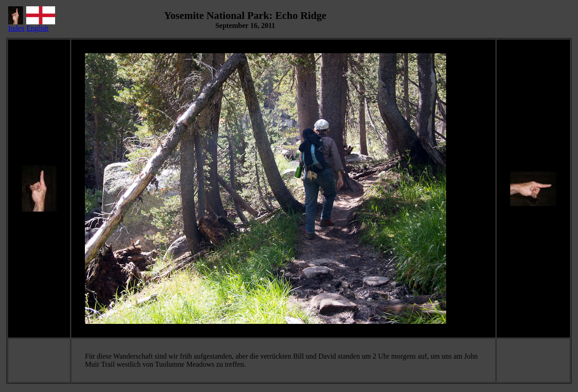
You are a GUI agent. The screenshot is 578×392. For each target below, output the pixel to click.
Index (16, 25)
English (41, 25)
